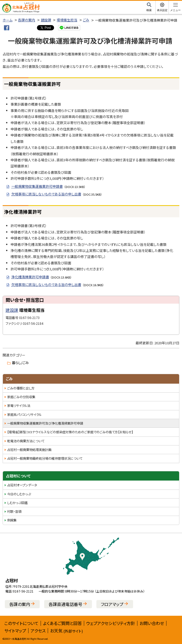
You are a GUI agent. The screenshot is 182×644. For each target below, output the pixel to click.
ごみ (86, 20)
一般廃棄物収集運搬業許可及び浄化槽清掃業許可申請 (45, 423)
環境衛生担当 (67, 20)
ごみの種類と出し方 (21, 388)
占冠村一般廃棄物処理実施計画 (29, 450)
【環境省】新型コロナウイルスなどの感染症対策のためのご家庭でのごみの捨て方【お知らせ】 (70, 432)
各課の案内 (27, 20)
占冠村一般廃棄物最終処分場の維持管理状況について (45, 458)
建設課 (46, 20)
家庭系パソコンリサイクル (24, 415)
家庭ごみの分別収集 (21, 397)
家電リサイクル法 (19, 406)
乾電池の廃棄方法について (26, 441)
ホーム (8, 20)
